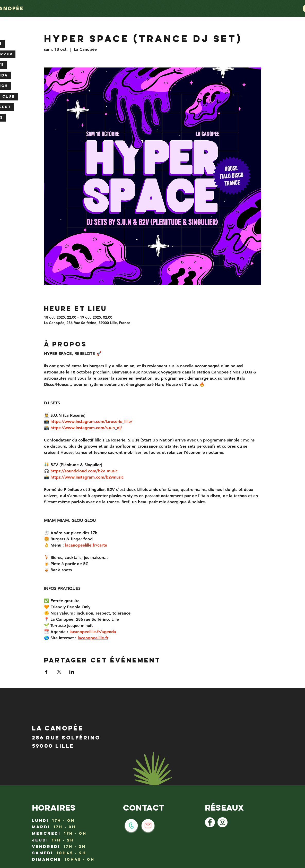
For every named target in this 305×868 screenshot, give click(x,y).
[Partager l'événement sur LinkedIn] (72, 672)
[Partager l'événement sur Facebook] (46, 672)
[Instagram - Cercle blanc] (223, 822)
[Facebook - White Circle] (210, 822)
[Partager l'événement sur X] (59, 672)
